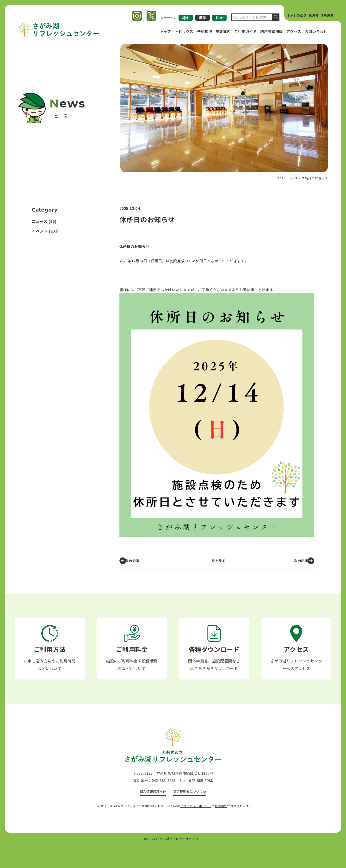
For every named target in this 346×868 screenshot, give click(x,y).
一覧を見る (217, 561)
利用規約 (221, 829)
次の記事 (298, 561)
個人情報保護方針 (151, 814)
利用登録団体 (272, 31)
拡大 (219, 18)
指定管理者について (190, 814)
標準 (203, 18)
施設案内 (223, 31)
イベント (40, 231)
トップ (165, 31)
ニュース (40, 221)
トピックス (184, 31)
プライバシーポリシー (196, 829)
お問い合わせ (316, 31)
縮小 (186, 18)
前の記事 (135, 561)
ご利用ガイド (246, 31)
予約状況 (204, 31)
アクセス (294, 31)
